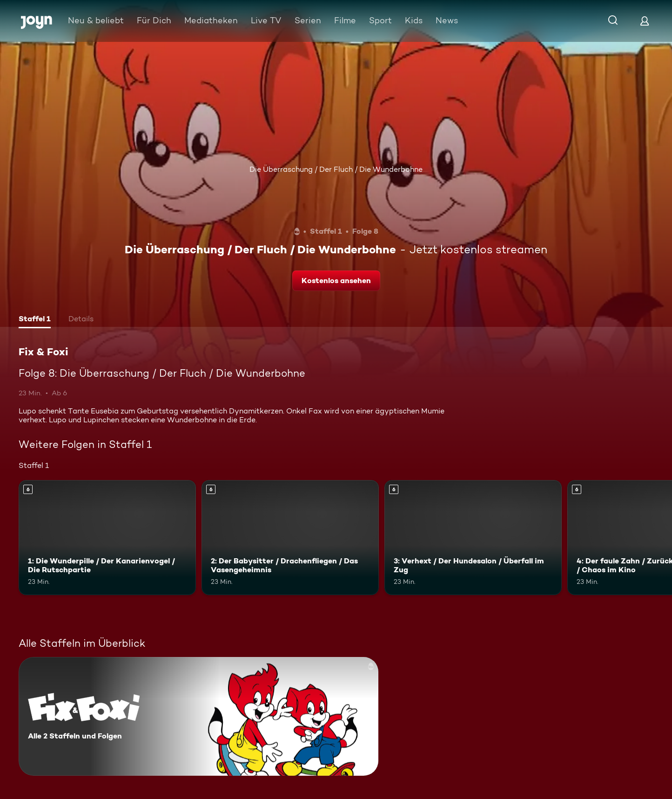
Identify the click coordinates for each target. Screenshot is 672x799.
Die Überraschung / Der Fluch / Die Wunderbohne (336, 169)
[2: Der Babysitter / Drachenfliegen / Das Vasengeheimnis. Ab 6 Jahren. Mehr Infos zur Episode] (290, 538)
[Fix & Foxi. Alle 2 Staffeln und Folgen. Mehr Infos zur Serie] (198, 716)
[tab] (35, 320)
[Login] (645, 21)
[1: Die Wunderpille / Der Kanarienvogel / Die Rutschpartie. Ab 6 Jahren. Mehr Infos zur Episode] (107, 538)
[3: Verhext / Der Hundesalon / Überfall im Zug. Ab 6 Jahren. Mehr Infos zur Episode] (473, 538)
